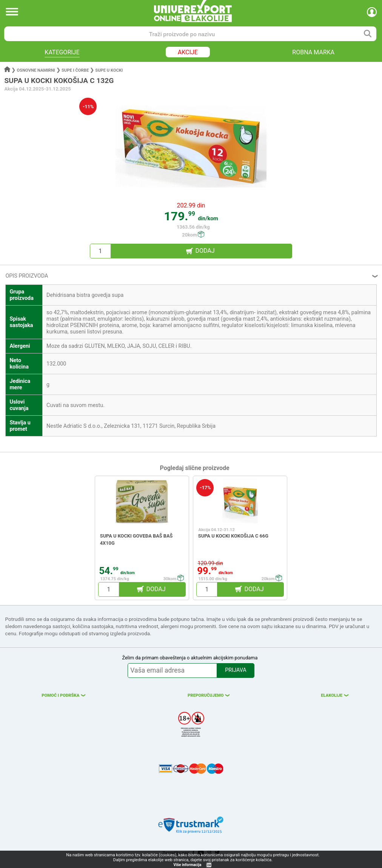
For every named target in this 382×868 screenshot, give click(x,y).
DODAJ (205, 251)
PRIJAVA (236, 670)
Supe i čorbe (75, 70)
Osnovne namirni (36, 70)
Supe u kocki (109, 70)
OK (209, 865)
